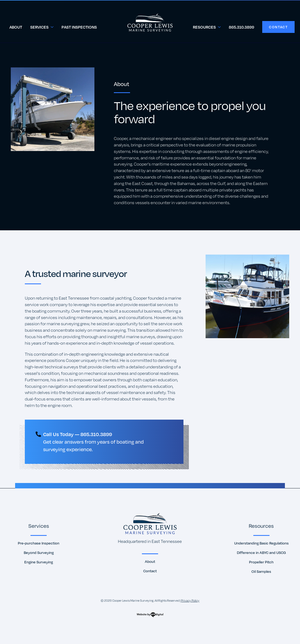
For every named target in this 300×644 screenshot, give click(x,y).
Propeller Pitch (261, 562)
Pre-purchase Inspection (39, 543)
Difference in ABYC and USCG (261, 553)
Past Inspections (79, 27)
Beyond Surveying (39, 553)
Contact (150, 571)
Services (39, 27)
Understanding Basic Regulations (261, 543)
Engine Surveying (39, 562)
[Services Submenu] (53, 27)
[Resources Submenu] (220, 27)
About (16, 27)
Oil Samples (261, 572)
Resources (204, 27)
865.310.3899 (241, 27)
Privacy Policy (190, 601)
